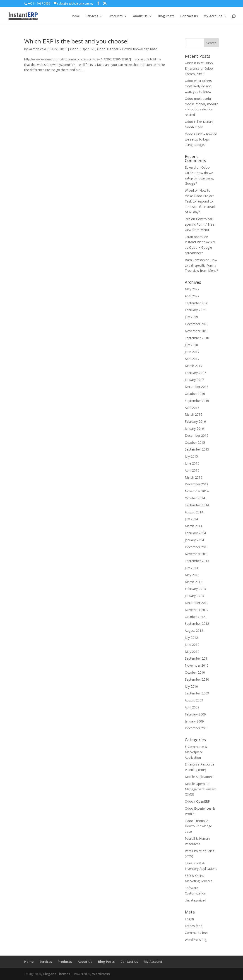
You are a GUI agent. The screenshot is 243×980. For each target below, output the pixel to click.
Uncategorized (195, 900)
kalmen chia (37, 49)
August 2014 (194, 512)
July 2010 (191, 686)
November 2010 (197, 665)
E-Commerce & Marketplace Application (196, 752)
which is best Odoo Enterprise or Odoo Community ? (199, 68)
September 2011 (197, 658)
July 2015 (191, 456)
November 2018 (197, 331)
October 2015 (195, 442)
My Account (213, 16)
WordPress (101, 974)
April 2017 (192, 359)
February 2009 (195, 714)
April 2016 (192, 408)
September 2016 (197, 401)
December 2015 (197, 435)
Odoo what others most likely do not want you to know (198, 86)
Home (75, 16)
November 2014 (197, 491)
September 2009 (197, 693)
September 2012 (197, 624)
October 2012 (195, 617)
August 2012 (194, 631)
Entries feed (194, 926)
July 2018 (191, 345)
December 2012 (197, 603)
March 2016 (194, 414)
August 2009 (194, 700)
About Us (140, 16)
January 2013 (194, 596)
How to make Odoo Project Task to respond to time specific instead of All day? (200, 201)
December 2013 (197, 547)
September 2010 (197, 679)
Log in (189, 919)
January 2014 (194, 540)
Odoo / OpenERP (83, 49)
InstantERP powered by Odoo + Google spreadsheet (200, 247)
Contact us (189, 16)
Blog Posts (166, 16)
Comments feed (197, 933)
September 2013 (197, 561)
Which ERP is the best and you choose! (76, 41)
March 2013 (194, 582)
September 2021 (197, 303)
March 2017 (194, 366)
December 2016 (197, 387)
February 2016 (195, 421)
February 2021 (195, 310)
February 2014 (195, 533)
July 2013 (191, 568)
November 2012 (197, 610)
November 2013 (197, 554)
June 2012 (192, 645)
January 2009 (194, 721)
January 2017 (194, 380)
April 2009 (192, 707)
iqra (188, 219)
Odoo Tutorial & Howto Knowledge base (127, 49)
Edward (190, 167)
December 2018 (197, 324)
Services (92, 16)
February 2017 (195, 373)
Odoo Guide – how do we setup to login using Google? (201, 139)
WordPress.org (196, 940)
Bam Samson (195, 260)
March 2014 (194, 526)
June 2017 (192, 352)
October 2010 (195, 672)
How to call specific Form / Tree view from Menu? (200, 224)
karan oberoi (194, 237)
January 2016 (194, 428)
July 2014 (191, 519)
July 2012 (191, 638)
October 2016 (195, 394)
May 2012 (192, 652)
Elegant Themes (57, 974)
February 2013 (195, 589)
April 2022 (192, 296)
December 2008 (197, 728)
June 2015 (192, 463)
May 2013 (192, 575)
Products (115, 16)
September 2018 (197, 338)
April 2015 (192, 470)
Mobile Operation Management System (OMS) (201, 789)
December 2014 (197, 484)
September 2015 (197, 449)
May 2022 (192, 289)
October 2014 (195, 498)
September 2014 (197, 505)
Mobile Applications (199, 777)
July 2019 (191, 317)
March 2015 (194, 477)
